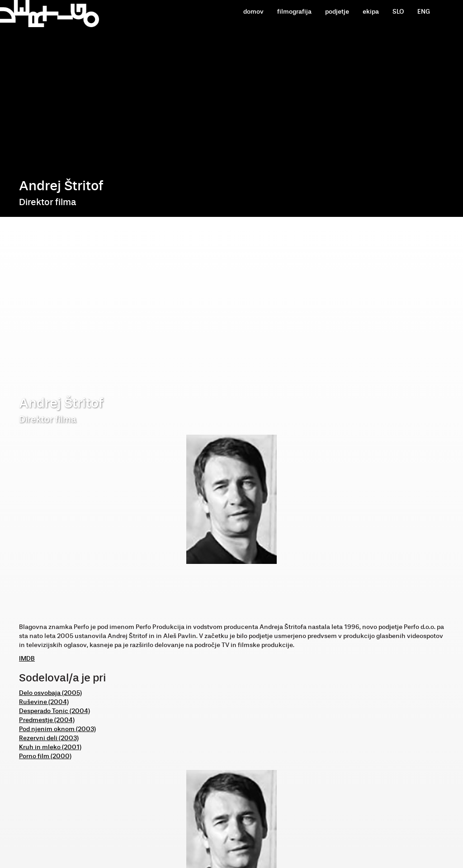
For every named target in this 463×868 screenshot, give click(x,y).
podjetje (337, 12)
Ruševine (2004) (44, 702)
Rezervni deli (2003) (49, 738)
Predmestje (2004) (47, 720)
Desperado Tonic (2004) (54, 711)
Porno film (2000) (45, 756)
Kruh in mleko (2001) (50, 747)
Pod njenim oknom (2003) (57, 729)
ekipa (371, 12)
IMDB (27, 659)
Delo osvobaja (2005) (50, 693)
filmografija (294, 12)
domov (253, 12)
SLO (398, 12)
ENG (424, 12)
